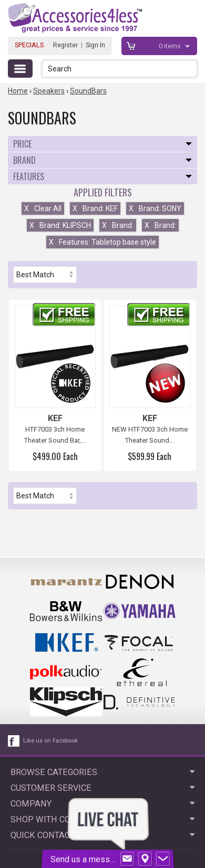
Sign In (95, 45)
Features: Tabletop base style (102, 242)
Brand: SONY (155, 208)
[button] (190, 69)
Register (65, 45)
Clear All (43, 208)
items (171, 46)
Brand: (118, 225)
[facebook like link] (14, 741)
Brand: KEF (95, 208)
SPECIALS (29, 45)
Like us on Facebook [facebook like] (50, 741)
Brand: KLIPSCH (60, 225)
